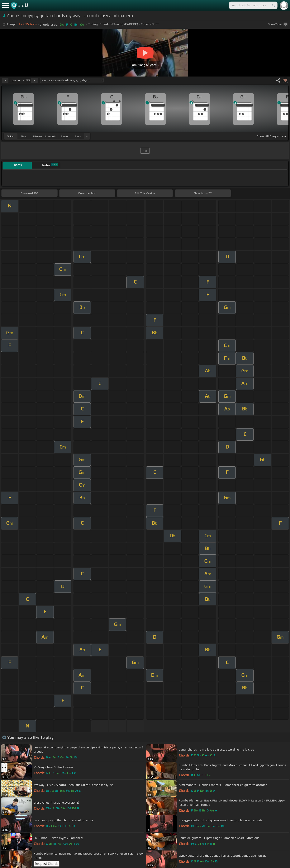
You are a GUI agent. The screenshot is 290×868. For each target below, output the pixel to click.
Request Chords (46, 864)
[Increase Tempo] (35, 80)
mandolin (51, 136)
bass (78, 136)
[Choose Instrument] (87, 136)
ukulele (37, 136)
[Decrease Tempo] (5, 80)
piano (24, 136)
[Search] (273, 5)
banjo (64, 136)
